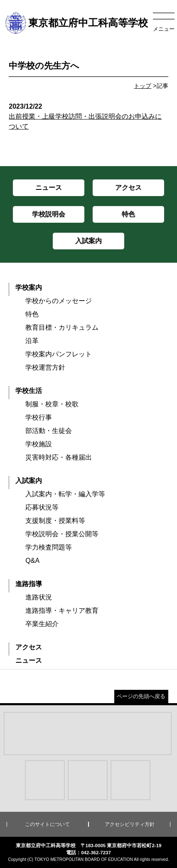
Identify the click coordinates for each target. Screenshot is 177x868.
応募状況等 (42, 507)
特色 (32, 314)
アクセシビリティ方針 (130, 824)
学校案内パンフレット (59, 354)
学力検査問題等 (49, 547)
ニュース (29, 660)
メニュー (164, 29)
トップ (143, 86)
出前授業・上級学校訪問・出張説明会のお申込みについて (88, 116)
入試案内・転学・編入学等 (65, 494)
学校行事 (39, 417)
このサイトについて (47, 824)
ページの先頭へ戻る (141, 696)
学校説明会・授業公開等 (62, 534)
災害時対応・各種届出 (59, 457)
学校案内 (29, 287)
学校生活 (29, 391)
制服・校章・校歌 (52, 404)
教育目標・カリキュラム (62, 327)
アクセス (29, 647)
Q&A (32, 561)
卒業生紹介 (42, 624)
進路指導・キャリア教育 (62, 611)
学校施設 (39, 444)
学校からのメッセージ (59, 301)
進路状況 (39, 597)
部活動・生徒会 (49, 431)
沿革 (32, 341)
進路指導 (29, 584)
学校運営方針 (45, 367)
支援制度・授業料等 (55, 521)
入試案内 (29, 481)
